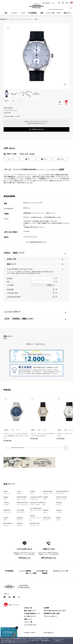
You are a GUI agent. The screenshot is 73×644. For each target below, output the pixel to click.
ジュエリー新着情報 (25, 571)
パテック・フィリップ (15, 19)
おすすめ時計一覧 (42, 571)
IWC (44, 504)
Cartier (20, 492)
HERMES (46, 511)
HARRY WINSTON (23, 504)
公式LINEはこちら (24, 558)
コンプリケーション (28, 19)
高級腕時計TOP (4, 19)
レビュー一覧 (28, 622)
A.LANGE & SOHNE (36, 498)
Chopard (59, 511)
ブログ (59, 13)
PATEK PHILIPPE (49, 492)
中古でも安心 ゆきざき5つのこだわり (55, 611)
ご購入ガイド (67, 13)
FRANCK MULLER (61, 498)
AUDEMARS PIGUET (62, 492)
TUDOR (36, 518)
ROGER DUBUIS (22, 498)
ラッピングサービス (30, 625)
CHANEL (6, 504)
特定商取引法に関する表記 (52, 614)
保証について (28, 619)
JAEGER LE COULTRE (36, 504)
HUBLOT (46, 498)
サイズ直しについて (30, 616)
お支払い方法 (28, 608)
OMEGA (33, 492)
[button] (65, 448)
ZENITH (6, 519)
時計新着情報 (9, 571)
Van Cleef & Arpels (36, 510)
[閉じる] (17, 628)
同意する (58, 640)
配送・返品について (30, 611)
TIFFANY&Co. (47, 519)
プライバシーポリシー (22, 640)
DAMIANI (20, 519)
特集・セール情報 (31, 573)
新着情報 (45, 573)
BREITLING (8, 511)
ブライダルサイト (49, 633)
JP (53, 3)
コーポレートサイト (30, 633)
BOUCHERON (8, 524)
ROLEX (6, 492)
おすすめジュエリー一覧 (60, 571)
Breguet (6, 498)
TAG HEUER (21, 511)
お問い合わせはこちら (49, 558)
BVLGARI (20, 524)
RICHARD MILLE (35, 524)
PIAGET (58, 519)
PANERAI (59, 504)
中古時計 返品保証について (32, 614)
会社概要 (46, 608)
